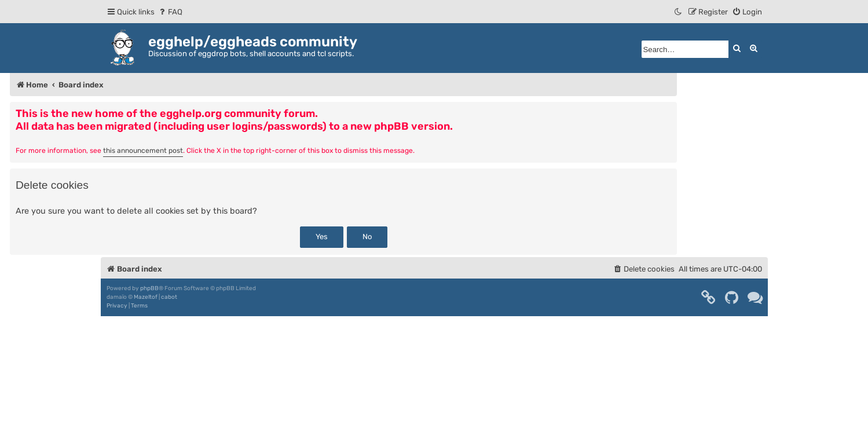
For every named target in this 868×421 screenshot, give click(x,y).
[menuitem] (170, 12)
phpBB (149, 288)
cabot (169, 297)
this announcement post (143, 151)
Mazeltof (146, 297)
